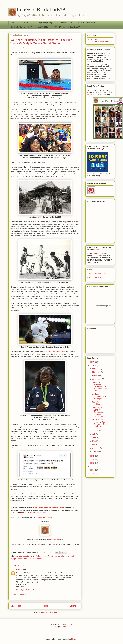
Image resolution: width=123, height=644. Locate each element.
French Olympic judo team (52, 556)
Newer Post (16, 606)
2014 (92, 460)
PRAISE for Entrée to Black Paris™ (67, 27)
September (97, 379)
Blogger (74, 639)
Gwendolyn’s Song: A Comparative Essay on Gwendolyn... (98, 412)
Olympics (14, 559)
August (95, 431)
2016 (92, 366)
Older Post (75, 606)
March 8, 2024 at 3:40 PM (26, 590)
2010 (92, 474)
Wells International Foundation (33, 512)
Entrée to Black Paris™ (41, 10)
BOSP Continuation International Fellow (48, 508)
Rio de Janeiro (24, 559)
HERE (90, 94)
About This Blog (27, 23)
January (96, 452)
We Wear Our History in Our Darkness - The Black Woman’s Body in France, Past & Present (42, 42)
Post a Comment (20, 595)
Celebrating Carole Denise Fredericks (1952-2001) (30, 27)
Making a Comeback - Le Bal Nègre (99, 396)
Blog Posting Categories (46, 23)
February (96, 448)
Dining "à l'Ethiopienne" (98, 403)
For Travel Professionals (86, 23)
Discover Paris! (66, 23)
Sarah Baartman (36, 559)
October (96, 376)
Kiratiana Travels (94, 278)
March (95, 445)
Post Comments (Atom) (50, 612)
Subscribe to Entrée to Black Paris (98, 40)
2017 (92, 362)
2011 (92, 470)
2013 (92, 463)
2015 (92, 456)
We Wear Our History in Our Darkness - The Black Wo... (99, 423)
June (95, 438)
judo (73, 556)
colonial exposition (23, 556)
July (94, 434)
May (94, 441)
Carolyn (19, 570)
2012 (92, 466)
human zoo (66, 556)
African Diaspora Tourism (97, 274)
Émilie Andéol (36, 556)
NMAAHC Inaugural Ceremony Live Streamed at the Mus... (99, 386)
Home (13, 23)
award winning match (56, 352)
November (97, 372)
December (97, 369)
